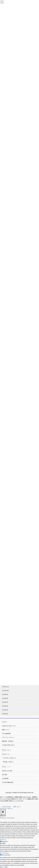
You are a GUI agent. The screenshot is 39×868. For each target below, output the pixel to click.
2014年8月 (5, 698)
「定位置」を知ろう (8, 762)
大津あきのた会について (9, 726)
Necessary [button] (3, 839)
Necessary (4, 841)
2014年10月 (5, 691)
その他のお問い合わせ (8, 745)
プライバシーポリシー (8, 737)
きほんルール (6, 754)
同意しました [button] (17, 807)
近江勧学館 (5, 778)
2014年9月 (5, 694)
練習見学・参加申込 (8, 741)
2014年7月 (5, 702)
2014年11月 (5, 687)
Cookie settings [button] (6, 807)
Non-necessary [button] (4, 853)
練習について (6, 730)
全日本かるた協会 (7, 771)
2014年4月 (5, 714)
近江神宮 (5, 775)
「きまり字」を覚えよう (9, 758)
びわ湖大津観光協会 (8, 782)
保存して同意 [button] (4, 867)
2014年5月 (5, 710)
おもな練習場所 (6, 733)
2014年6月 (5, 706)
